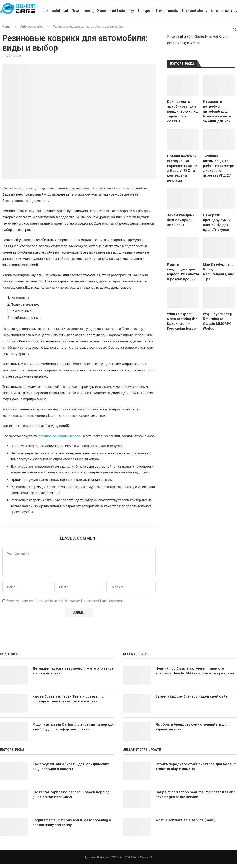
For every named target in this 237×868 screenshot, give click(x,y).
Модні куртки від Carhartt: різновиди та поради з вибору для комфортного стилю (73, 731)
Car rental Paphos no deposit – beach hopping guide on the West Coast (71, 799)
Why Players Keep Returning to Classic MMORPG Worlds (217, 325)
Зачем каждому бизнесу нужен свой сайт (181, 224)
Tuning (78, 31)
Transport (134, 31)
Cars (34, 31)
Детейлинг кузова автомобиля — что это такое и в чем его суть (73, 675)
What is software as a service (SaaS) (186, 824)
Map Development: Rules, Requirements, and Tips (219, 276)
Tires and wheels (184, 31)
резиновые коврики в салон (60, 440)
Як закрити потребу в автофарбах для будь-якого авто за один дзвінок (217, 115)
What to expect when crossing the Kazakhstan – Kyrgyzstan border (182, 325)
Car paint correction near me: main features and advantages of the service (195, 799)
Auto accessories (213, 31)
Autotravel (49, 31)
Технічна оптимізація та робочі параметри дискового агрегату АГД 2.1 (219, 170)
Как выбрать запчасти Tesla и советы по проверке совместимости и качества (68, 703)
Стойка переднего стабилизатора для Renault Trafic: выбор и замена (196, 771)
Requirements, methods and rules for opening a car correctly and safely (72, 827)
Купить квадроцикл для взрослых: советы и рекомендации (183, 276)
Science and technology (105, 31)
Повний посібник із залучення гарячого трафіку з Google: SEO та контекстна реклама (182, 172)
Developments (156, 31)
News (65, 31)
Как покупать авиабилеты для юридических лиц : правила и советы (182, 115)
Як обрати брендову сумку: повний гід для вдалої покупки (217, 226)
